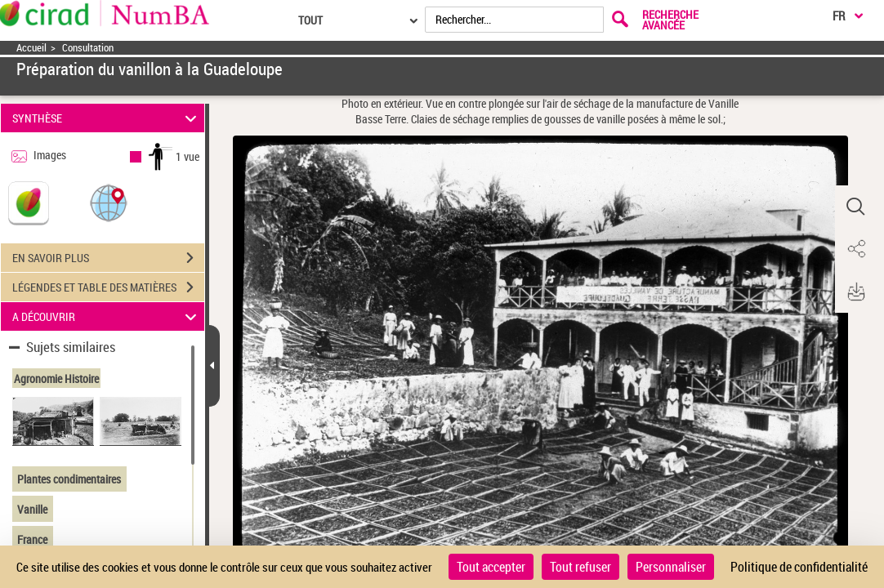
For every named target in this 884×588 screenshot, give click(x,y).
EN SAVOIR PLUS (108, 258)
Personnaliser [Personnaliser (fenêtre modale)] (671, 567)
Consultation (88, 48)
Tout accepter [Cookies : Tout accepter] (491, 567)
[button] (109, 202)
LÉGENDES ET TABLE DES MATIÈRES (108, 287)
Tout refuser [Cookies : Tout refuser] (580, 567)
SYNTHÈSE (107, 118)
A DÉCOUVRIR (107, 316)
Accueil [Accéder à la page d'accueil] (31, 48)
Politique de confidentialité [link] (799, 567)
